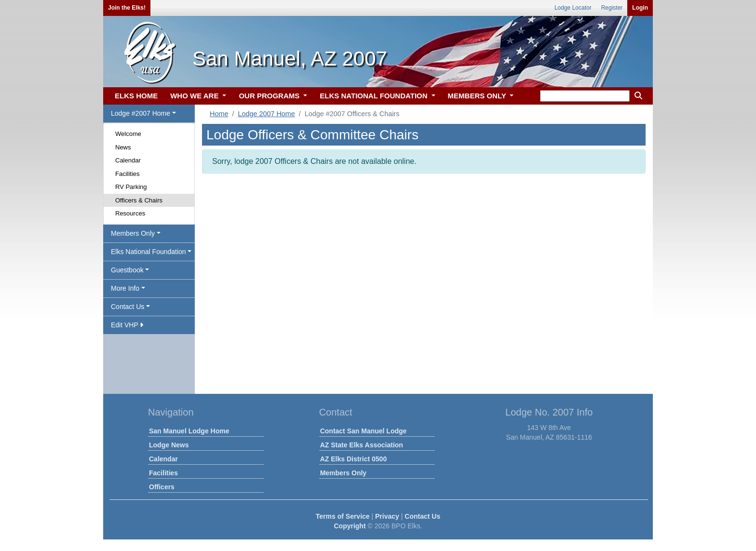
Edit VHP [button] (127, 325)
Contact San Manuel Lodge (364, 431)
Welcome (128, 134)
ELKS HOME (136, 96)
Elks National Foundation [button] (148, 252)
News (123, 147)
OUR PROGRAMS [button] (270, 96)
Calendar (128, 160)
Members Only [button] (133, 233)
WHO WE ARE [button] (195, 96)
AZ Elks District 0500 (354, 459)
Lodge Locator (573, 8)
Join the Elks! (127, 8)
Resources (130, 213)
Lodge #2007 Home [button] (141, 113)
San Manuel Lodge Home (189, 431)
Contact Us (422, 516)
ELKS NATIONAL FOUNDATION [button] (375, 96)
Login (640, 8)
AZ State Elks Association (362, 445)
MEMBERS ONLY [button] (478, 96)
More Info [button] (125, 288)
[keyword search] (585, 96)
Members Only (343, 473)
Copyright (350, 526)
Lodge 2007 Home (266, 114)
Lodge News (169, 445)
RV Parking (131, 187)
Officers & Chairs (139, 200)
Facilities (128, 174)
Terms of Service (343, 516)
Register (612, 8)
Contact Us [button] (128, 307)
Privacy (387, 516)
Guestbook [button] (127, 270)
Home (219, 114)
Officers (162, 487)
